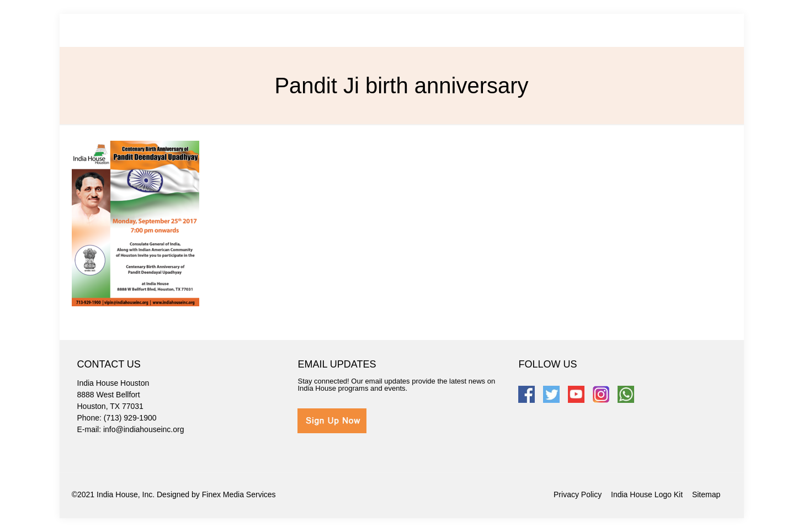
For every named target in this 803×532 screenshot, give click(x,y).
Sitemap (706, 494)
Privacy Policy (578, 494)
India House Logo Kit (647, 494)
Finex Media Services (239, 494)
